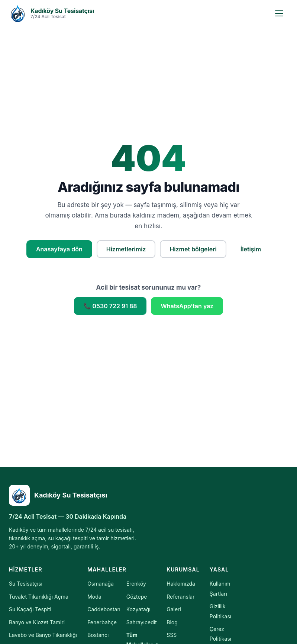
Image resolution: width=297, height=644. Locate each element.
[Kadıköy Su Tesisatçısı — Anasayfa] (51, 13)
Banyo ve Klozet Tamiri (37, 622)
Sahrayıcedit (142, 622)
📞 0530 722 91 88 (110, 306)
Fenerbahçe (102, 622)
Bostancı (98, 635)
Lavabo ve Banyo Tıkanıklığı (43, 635)
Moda (94, 597)
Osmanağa (101, 584)
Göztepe (137, 597)
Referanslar (180, 597)
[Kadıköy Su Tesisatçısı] (76, 495)
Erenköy (136, 584)
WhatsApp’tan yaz (187, 306)
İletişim (251, 249)
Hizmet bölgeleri (193, 249)
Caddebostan (104, 609)
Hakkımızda (181, 584)
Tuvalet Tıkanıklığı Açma (39, 597)
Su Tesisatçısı (26, 584)
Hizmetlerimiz (126, 249)
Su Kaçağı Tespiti (30, 609)
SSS (172, 635)
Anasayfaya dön (59, 249)
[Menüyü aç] (279, 13)
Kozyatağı (138, 609)
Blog (172, 622)
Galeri (174, 609)
